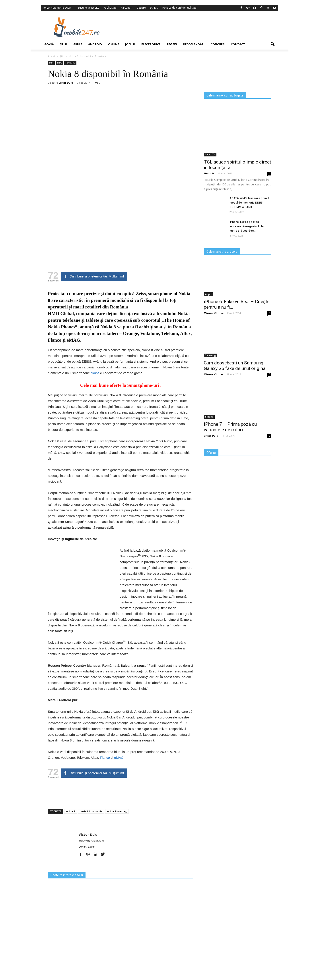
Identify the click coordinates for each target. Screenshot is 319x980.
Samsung (210, 355)
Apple (78, 44)
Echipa (154, 8)
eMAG (73, 340)
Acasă (49, 44)
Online (114, 44)
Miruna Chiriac (214, 313)
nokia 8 (71, 811)
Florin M (209, 173)
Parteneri (126, 8)
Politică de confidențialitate (179, 8)
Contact (238, 44)
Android (95, 44)
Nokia (95, 373)
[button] (272, 44)
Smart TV (210, 154)
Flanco (55, 340)
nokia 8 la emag (117, 811)
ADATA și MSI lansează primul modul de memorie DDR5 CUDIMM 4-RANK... (249, 203)
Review (172, 44)
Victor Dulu (66, 83)
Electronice (151, 44)
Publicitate (110, 8)
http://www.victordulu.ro (91, 841)
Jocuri (130, 44)
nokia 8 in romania (91, 811)
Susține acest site (89, 8)
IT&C (59, 63)
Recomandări (194, 44)
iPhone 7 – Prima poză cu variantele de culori (230, 427)
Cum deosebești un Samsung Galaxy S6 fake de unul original (235, 366)
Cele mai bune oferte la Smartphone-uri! (121, 385)
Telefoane (70, 63)
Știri (64, 44)
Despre (141, 8)
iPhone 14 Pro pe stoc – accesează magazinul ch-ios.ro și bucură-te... (247, 226)
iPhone (209, 417)
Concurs (218, 44)
